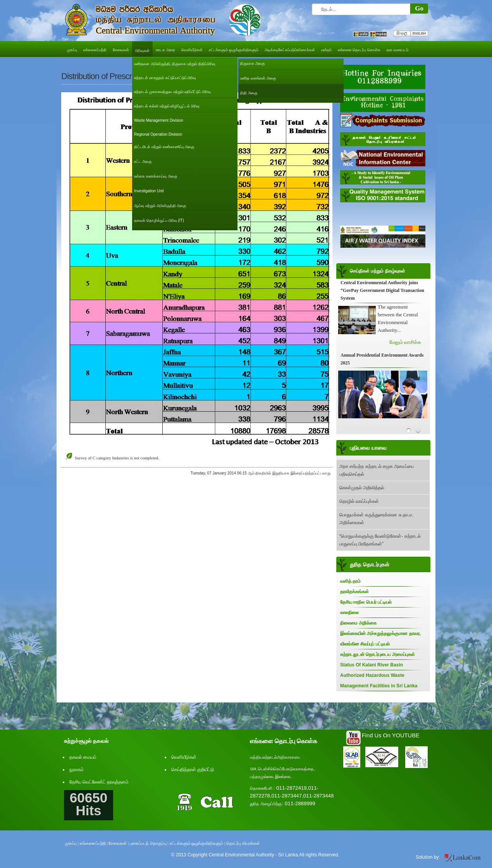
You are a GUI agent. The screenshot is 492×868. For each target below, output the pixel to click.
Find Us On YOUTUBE (391, 735)
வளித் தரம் (350, 581)
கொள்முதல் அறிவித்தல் (362, 488)
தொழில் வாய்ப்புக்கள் (359, 501)
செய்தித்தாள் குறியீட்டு (193, 770)
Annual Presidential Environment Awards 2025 (382, 359)
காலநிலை (349, 613)
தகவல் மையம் (83, 757)
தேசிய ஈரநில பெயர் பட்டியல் (366, 602)
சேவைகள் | (119, 843)
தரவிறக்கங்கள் (354, 592)
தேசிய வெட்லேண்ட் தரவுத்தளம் (99, 782)
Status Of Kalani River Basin (372, 665)
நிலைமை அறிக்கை (358, 623)
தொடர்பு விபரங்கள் (243, 843)
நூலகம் (77, 770)
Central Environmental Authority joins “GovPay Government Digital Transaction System (382, 290)
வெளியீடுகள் (184, 757)
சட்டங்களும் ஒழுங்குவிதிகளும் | (198, 843)
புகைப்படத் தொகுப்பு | (149, 843)
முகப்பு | (72, 843)
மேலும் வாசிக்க (405, 342)
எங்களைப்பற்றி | (94, 843)
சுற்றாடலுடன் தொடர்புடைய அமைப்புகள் (378, 654)
